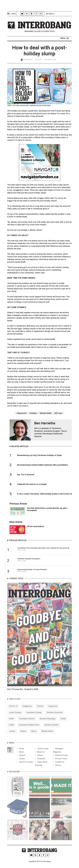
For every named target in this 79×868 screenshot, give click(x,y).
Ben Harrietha (28, 60)
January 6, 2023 (50, 60)
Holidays (33, 413)
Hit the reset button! (36, 526)
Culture (38, 60)
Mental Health (46, 413)
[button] (65, 38)
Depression (22, 413)
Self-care (58, 413)
